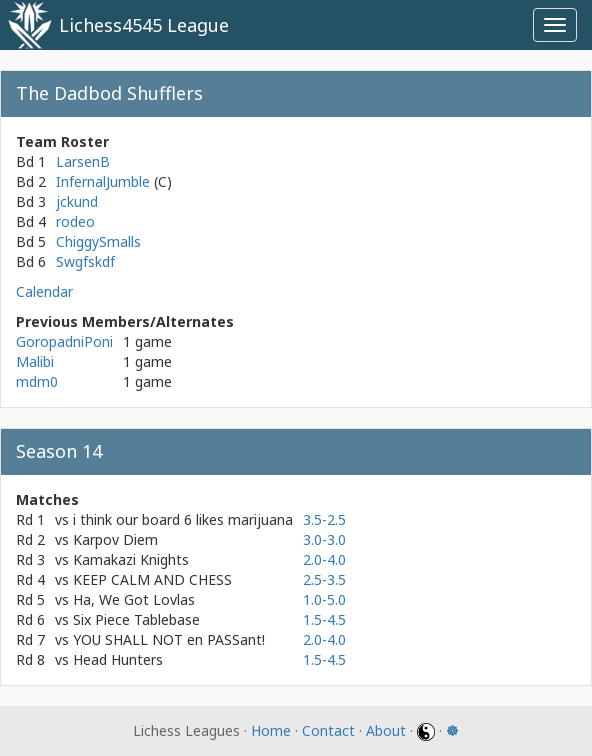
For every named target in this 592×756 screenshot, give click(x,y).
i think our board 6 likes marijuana (183, 519)
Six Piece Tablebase (136, 619)
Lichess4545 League (144, 25)
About (386, 730)
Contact (328, 730)
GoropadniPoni (64, 341)
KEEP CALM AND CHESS (152, 579)
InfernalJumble (105, 181)
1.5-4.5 (324, 619)
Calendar (44, 291)
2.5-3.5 (324, 579)
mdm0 (37, 381)
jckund (77, 201)
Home (271, 730)
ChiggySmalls (98, 241)
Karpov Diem (115, 539)
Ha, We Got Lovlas (134, 599)
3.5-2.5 (324, 519)
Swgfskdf (85, 261)
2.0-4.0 (324, 559)
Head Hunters (118, 659)
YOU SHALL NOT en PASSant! (169, 639)
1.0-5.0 (324, 599)
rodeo (75, 221)
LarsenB (83, 161)
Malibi (35, 361)
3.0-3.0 (324, 539)
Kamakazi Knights (131, 559)
